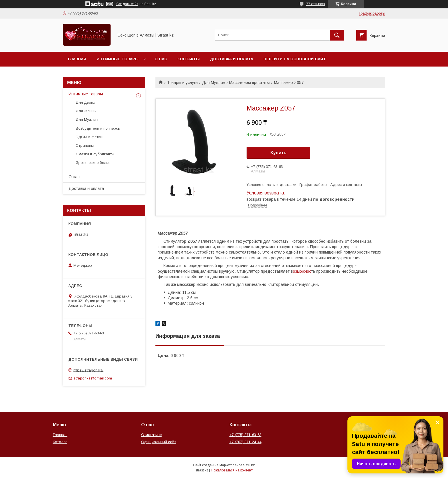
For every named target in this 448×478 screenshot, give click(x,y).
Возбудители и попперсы (98, 128)
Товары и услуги (182, 83)
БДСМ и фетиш (90, 137)
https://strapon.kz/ (88, 370)
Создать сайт (127, 4)
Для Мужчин (214, 83)
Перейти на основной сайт (295, 59)
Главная (77, 59)
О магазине (151, 435)
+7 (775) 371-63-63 (245, 435)
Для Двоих (85, 102)
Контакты (189, 59)
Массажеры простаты (249, 83)
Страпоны (85, 145)
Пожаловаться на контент (232, 470)
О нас (161, 59)
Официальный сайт (159, 442)
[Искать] (337, 35)
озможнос (302, 271)
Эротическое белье (93, 163)
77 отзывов (316, 4)
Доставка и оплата (232, 59)
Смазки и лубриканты (95, 154)
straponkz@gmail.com (93, 378)
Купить (279, 153)
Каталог (60, 442)
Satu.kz (249, 465)
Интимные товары (118, 59)
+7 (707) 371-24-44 (245, 442)
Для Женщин (87, 111)
